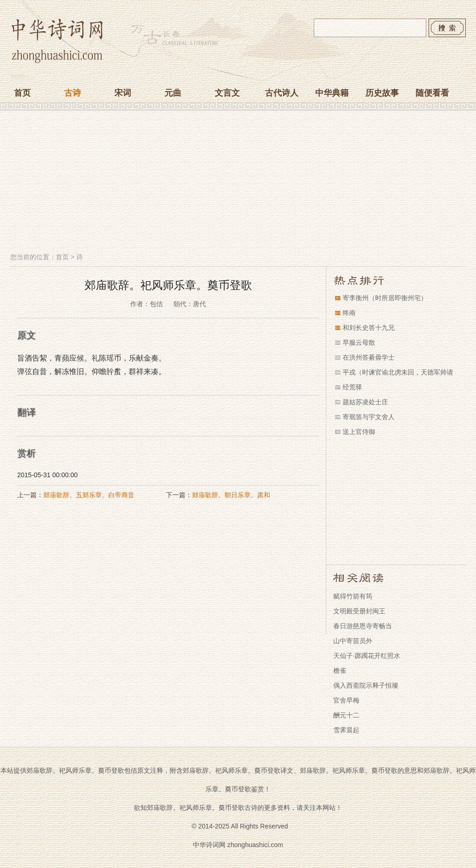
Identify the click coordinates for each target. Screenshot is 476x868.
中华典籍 (332, 93)
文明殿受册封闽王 (359, 611)
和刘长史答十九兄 (369, 328)
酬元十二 (346, 715)
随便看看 (432, 93)
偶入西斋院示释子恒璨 (366, 685)
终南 (349, 313)
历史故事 (382, 93)
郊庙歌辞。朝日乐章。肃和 (231, 495)
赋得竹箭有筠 (353, 596)
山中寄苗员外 (353, 641)
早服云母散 (359, 342)
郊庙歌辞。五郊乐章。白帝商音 (89, 495)
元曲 (173, 93)
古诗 (73, 93)
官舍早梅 (346, 700)
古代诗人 (282, 93)
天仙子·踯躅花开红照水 (367, 656)
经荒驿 (352, 387)
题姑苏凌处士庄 (365, 402)
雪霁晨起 (346, 730)
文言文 (227, 93)
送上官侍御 (359, 432)
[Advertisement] (238, 183)
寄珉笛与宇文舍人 (369, 417)
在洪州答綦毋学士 (369, 357)
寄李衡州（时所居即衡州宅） (385, 298)
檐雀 (340, 671)
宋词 (123, 93)
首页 (22, 93)
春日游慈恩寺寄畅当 (363, 626)
